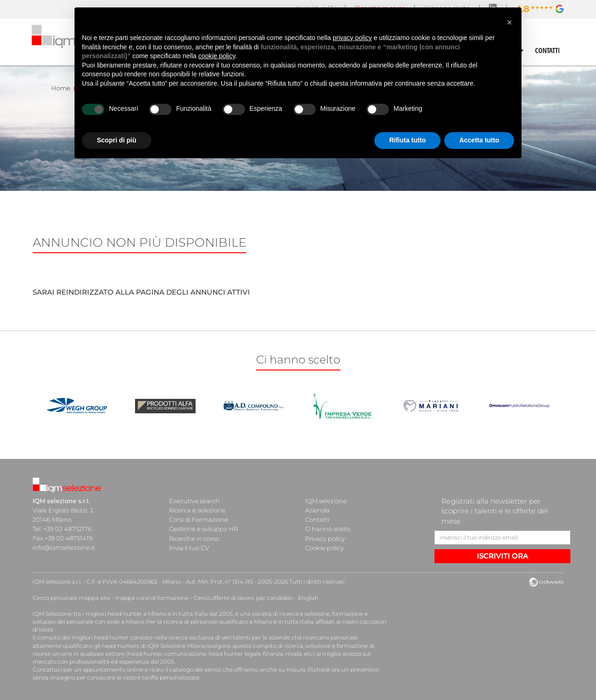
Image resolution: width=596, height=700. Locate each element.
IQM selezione (326, 501)
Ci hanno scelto (328, 529)
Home (61, 88)
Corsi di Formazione (199, 519)
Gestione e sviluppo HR (203, 529)
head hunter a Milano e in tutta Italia (158, 614)
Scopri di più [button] (117, 140)
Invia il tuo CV (189, 547)
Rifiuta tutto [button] (408, 140)
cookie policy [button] (217, 56)
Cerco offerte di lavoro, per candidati (243, 598)
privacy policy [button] (352, 38)
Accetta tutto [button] (479, 140)
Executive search (194, 501)
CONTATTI (548, 50)
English (308, 598)
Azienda (317, 510)
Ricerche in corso (194, 538)
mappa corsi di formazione (152, 598)
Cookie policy (325, 547)
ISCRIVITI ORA (502, 556)
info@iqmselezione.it (64, 547)
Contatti (317, 519)
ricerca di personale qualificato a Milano (218, 622)
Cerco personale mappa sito (71, 598)
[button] (509, 22)
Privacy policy (325, 538)
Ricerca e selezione (197, 510)
